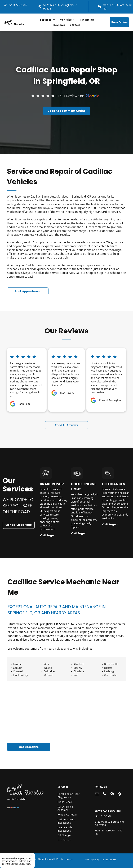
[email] (97, 794)
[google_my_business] (112, 794)
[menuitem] (47, 20)
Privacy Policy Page (21, 864)
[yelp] (120, 794)
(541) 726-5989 (18, 5)
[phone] (105, 794)
